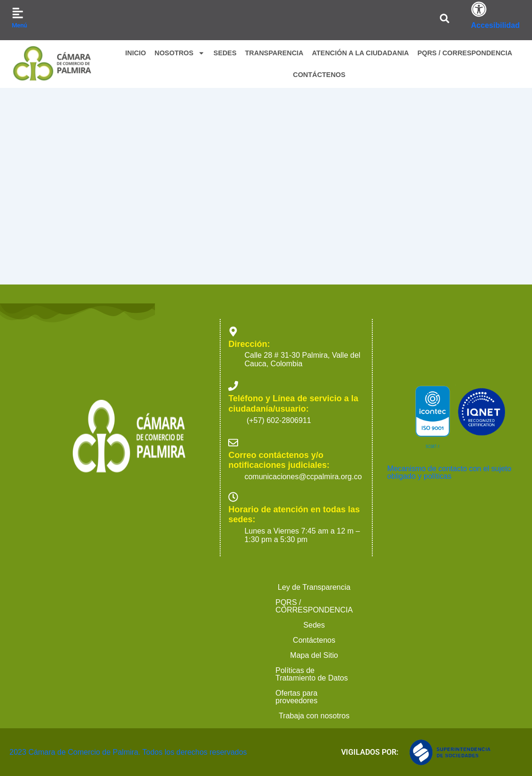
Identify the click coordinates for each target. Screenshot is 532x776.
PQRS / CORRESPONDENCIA (465, 53)
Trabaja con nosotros (318, 716)
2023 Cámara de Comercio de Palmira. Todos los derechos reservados (108, 752)
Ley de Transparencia (54, 701)
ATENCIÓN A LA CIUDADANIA (360, 53)
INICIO (136, 53)
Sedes (244, 701)
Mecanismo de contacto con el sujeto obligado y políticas (449, 586)
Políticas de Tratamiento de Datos (458, 701)
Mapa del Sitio (358, 701)
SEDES (225, 53)
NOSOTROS (180, 53)
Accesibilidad (495, 25)
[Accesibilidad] (479, 9)
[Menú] (18, 13)
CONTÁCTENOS (319, 75)
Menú (19, 25)
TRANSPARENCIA (275, 53)
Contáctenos (294, 701)
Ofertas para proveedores (221, 716)
